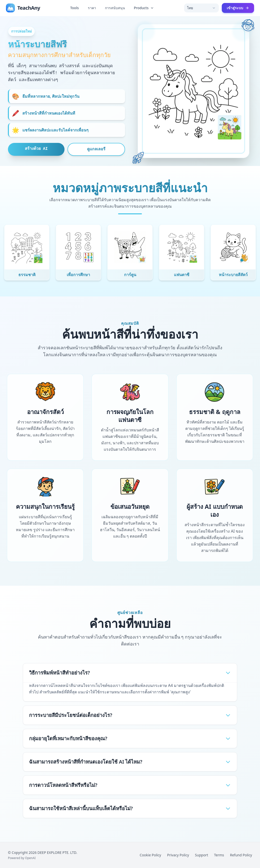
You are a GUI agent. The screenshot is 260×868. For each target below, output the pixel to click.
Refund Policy (241, 855)
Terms (219, 855)
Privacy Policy (178, 855)
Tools (75, 8)
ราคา (92, 8)
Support (202, 855)
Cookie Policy (150, 855)
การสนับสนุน (115, 8)
